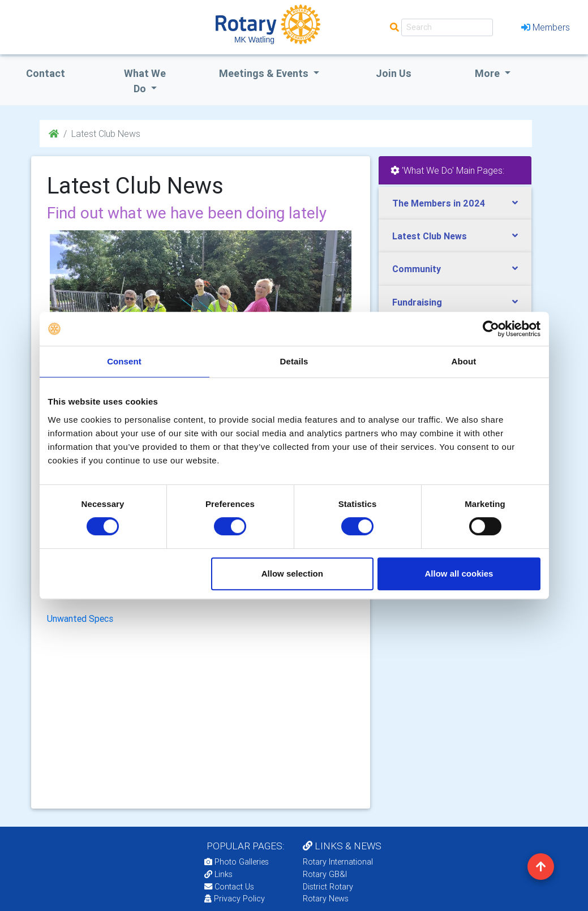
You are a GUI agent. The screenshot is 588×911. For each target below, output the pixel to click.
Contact (46, 73)
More (488, 73)
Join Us (394, 73)
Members (546, 27)
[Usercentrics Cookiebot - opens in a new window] (491, 329)
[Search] (447, 27)
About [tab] (464, 361)
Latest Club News (430, 236)
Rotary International (338, 862)
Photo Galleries (237, 862)
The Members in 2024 (439, 203)
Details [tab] (294, 361)
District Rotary (328, 887)
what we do (145, 81)
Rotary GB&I (325, 874)
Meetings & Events (265, 73)
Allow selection (292, 573)
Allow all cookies (459, 573)
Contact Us (229, 887)
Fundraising (417, 302)
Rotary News (326, 899)
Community (417, 269)
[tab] (455, 203)
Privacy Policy (235, 899)
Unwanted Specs (80, 618)
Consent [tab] (124, 361)
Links (218, 874)
